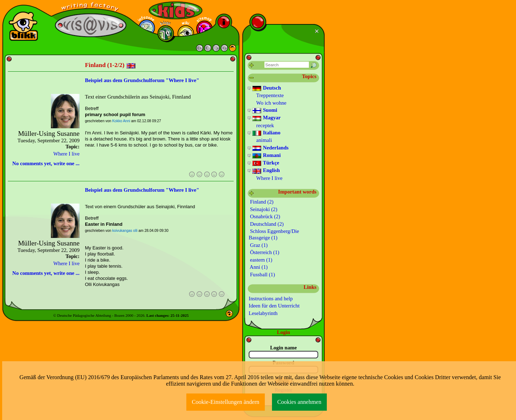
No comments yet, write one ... (46, 163)
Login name (284, 348)
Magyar (266, 118)
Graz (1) (258, 245)
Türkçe (266, 163)
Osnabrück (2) (264, 216)
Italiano (266, 133)
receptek (265, 125)
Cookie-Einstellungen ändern (226, 402)
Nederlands (270, 148)
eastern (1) (261, 260)
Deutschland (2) (266, 224)
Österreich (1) (264, 252)
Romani (266, 156)
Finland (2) (261, 202)
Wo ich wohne (271, 103)
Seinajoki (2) (263, 209)
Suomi (265, 110)
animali (264, 140)
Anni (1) (258, 267)
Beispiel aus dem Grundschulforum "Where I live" (142, 80)
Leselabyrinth (263, 313)
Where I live (66, 154)
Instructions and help (271, 299)
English (266, 171)
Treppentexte (270, 95)
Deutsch (266, 88)
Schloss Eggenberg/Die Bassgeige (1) (274, 234)
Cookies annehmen (299, 402)
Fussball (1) (262, 275)
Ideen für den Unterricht (274, 306)
